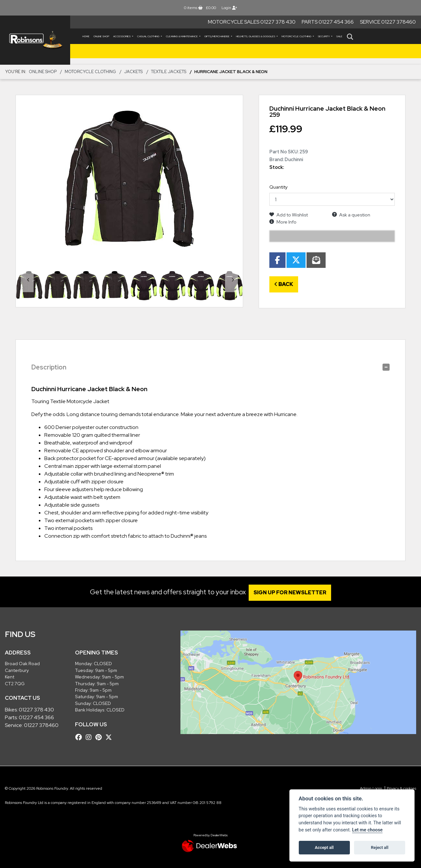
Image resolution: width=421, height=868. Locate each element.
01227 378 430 (36, 710)
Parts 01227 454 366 (328, 22)
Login (229, 8)
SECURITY (324, 36)
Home (86, 36)
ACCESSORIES (122, 36)
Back (284, 284)
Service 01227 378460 (388, 22)
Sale (339, 36)
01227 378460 (41, 725)
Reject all (380, 847)
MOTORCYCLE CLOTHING (297, 36)
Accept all (324, 847)
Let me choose (367, 830)
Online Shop (101, 36)
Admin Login (371, 788)
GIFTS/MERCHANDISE (217, 36)
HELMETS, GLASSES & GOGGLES (256, 36)
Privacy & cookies (401, 788)
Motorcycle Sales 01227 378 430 (252, 22)
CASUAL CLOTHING (149, 36)
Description (49, 367)
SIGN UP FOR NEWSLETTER (293, 593)
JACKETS (133, 72)
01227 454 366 (36, 717)
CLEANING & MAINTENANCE (182, 36)
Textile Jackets (169, 72)
